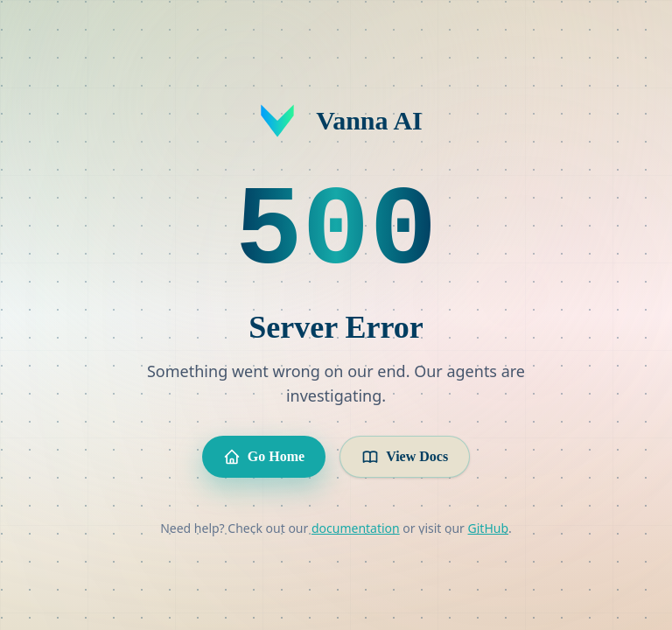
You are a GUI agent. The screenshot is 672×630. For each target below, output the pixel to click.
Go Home (264, 457)
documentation (356, 528)
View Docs (405, 457)
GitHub (489, 528)
